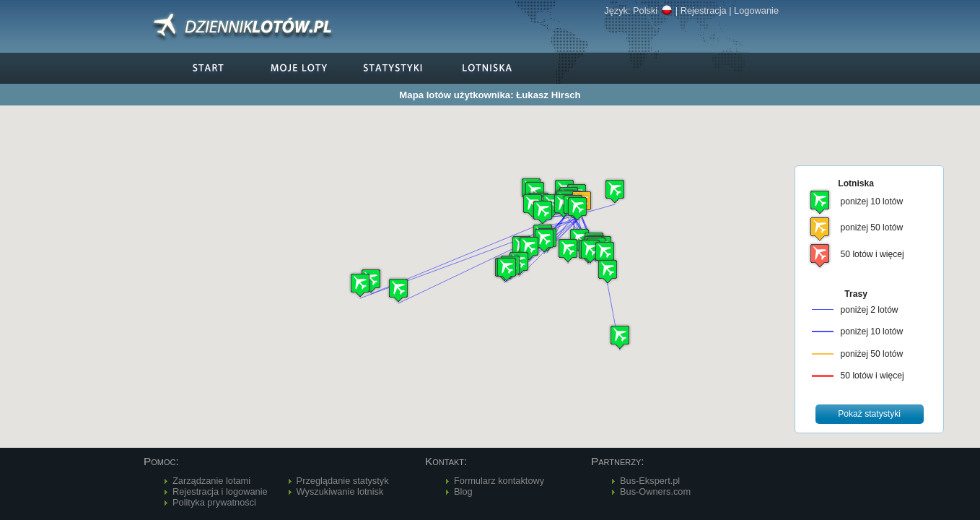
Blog (463, 491)
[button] (608, 271)
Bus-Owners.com (655, 491)
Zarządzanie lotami (211, 481)
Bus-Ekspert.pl (650, 481)
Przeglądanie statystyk (343, 481)
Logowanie (756, 10)
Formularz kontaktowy (499, 481)
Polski (653, 10)
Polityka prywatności (214, 502)
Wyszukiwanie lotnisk (340, 491)
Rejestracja (704, 10)
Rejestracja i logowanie (220, 491)
